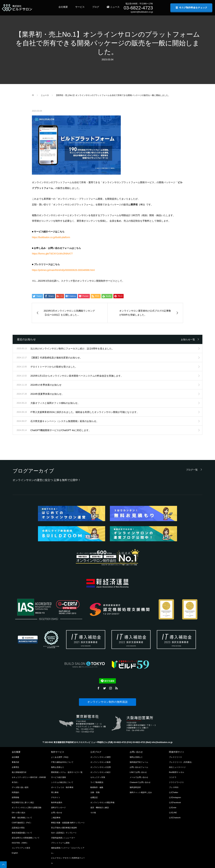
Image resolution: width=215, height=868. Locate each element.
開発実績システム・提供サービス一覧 (67, 772)
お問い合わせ (57, 813)
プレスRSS (174, 787)
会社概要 (63, 7)
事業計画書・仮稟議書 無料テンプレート (68, 823)
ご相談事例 (56, 818)
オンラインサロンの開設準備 (102, 802)
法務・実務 (95, 792)
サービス (80, 7)
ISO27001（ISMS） (20, 843)
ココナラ (173, 777)
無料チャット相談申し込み (141, 792)
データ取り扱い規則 (20, 787)
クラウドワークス (176, 782)
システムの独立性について (62, 782)
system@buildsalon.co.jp (142, 12)
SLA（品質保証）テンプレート (64, 833)
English (15, 853)
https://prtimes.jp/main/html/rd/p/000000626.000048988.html (63, 270)
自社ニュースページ (177, 767)
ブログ (96, 7)
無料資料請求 (135, 787)
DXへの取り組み (19, 813)
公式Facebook (175, 802)
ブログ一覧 (192, 470)
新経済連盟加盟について (22, 833)
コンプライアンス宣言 (21, 848)
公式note (173, 808)
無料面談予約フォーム (139, 762)
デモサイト (56, 797)
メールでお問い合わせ (139, 777)
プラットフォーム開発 (60, 843)
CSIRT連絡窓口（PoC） (22, 823)
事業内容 (15, 762)
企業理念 (15, 767)
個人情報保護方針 (19, 772)
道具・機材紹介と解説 (100, 808)
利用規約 (15, 792)
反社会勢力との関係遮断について (26, 838)
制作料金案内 (57, 802)
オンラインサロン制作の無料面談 (107, 702)
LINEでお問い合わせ (138, 772)
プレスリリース (175, 757)
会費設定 (94, 797)
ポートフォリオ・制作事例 (62, 787)
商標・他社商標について (22, 818)
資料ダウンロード (58, 808)
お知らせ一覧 (188, 339)
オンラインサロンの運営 (101, 757)
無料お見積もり (58, 767)
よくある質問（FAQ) (60, 757)
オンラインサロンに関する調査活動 (27, 808)
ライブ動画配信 (97, 782)
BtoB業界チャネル (177, 772)
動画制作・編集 (97, 787)
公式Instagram (175, 797)
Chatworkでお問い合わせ (140, 782)
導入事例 (55, 792)
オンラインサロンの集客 (101, 762)
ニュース (113, 7)
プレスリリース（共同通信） (181, 762)
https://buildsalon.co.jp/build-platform (51, 237)
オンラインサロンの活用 (101, 767)
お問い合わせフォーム (139, 767)
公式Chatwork (175, 818)
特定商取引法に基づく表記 (23, 802)
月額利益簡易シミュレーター (63, 838)
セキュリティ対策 (98, 777)
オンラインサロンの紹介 (101, 772)
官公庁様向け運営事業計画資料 (64, 828)
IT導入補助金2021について (62, 762)
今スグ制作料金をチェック (191, 8)
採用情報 (15, 797)
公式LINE (173, 813)
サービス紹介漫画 (58, 777)
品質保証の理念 (18, 828)
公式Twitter (174, 792)
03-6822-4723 (138, 8)
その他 (93, 813)
